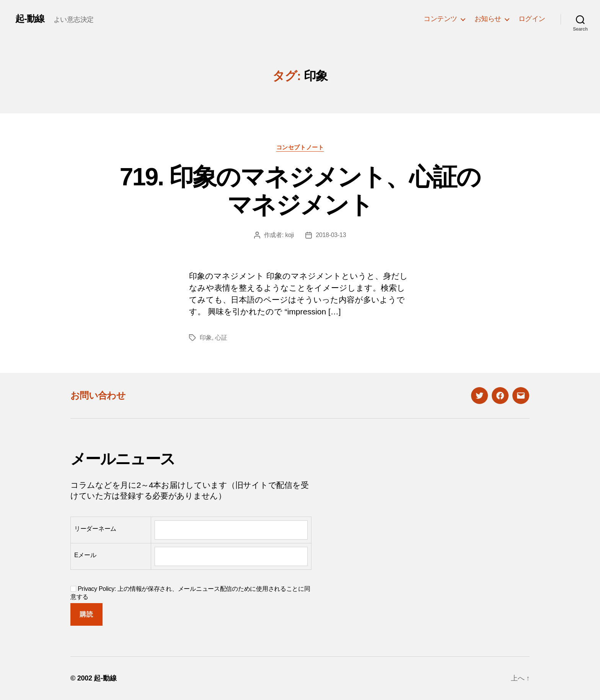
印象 (206, 338)
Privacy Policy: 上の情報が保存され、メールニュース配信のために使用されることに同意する (190, 593)
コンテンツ (440, 19)
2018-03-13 (331, 235)
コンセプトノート (300, 147)
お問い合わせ (98, 395)
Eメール (85, 555)
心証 (221, 338)
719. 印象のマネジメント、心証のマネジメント (300, 191)
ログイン (532, 19)
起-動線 (30, 19)
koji (289, 235)
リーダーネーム (95, 529)
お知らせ (488, 19)
